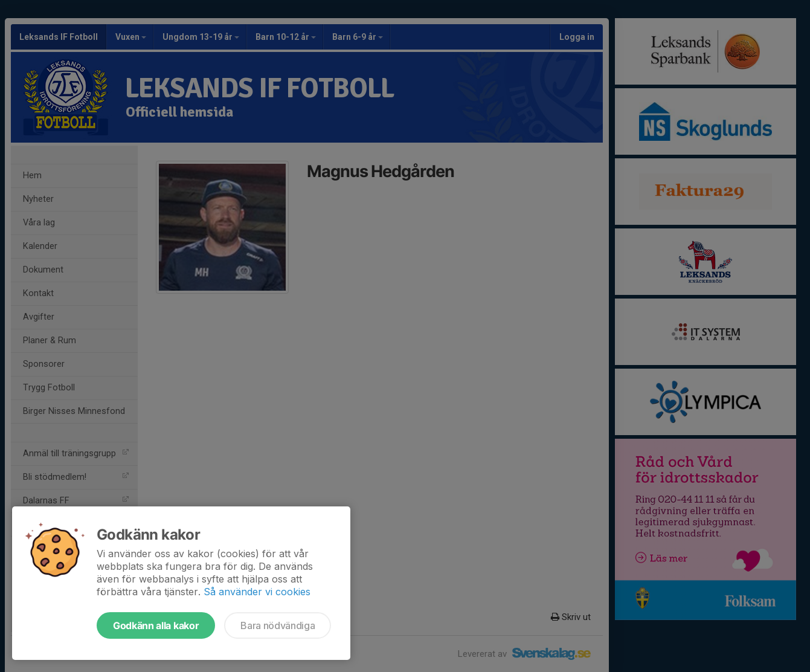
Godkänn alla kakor (156, 625)
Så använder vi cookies (257, 592)
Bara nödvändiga (278, 625)
